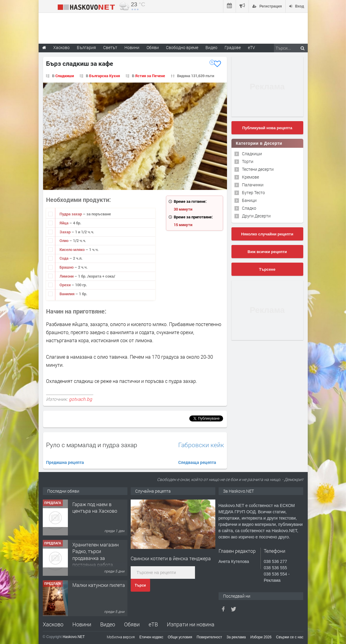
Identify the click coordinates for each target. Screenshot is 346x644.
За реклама (236, 637)
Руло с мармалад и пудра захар (92, 445)
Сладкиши (65, 76)
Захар (65, 232)
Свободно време (182, 47)
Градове (233, 47)
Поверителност (209, 637)
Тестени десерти (258, 169)
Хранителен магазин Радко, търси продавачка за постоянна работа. (96, 555)
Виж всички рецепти (267, 252)
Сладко (249, 208)
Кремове (250, 177)
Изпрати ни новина (191, 624)
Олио (64, 240)
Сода (64, 258)
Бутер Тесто (253, 192)
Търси (140, 585)
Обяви (132, 624)
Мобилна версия (121, 637)
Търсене (267, 269)
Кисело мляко (73, 249)
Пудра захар (71, 214)
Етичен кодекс (151, 637)
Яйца (64, 223)
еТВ (153, 624)
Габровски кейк (201, 445)
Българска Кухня (105, 76)
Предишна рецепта (65, 462)
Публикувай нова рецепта (267, 128)
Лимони (67, 276)
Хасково (53, 624)
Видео (108, 624)
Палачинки (253, 185)
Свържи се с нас (290, 637)
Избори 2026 (261, 637)
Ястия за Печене (150, 76)
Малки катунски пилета (99, 585)
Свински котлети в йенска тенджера (171, 558)
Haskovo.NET (74, 637)
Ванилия (67, 294)
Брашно (67, 267)
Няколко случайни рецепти (267, 234)
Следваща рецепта (197, 462)
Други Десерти (256, 216)
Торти (248, 161)
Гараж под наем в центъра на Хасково (95, 507)
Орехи (65, 285)
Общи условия (180, 637)
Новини (132, 47)
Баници (249, 200)
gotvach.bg (80, 399)
